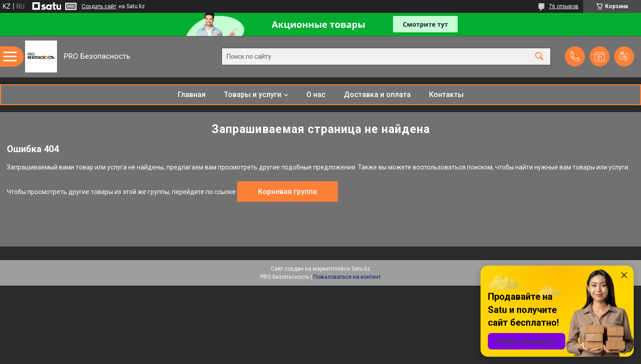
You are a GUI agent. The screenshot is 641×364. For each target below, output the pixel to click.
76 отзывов (564, 6)
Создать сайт (99, 6)
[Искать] (539, 57)
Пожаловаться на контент (347, 277)
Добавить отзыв (624, 56)
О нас (316, 95)
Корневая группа (287, 192)
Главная (192, 95)
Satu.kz (361, 269)
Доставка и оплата (377, 95)
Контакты (446, 95)
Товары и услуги (253, 95)
